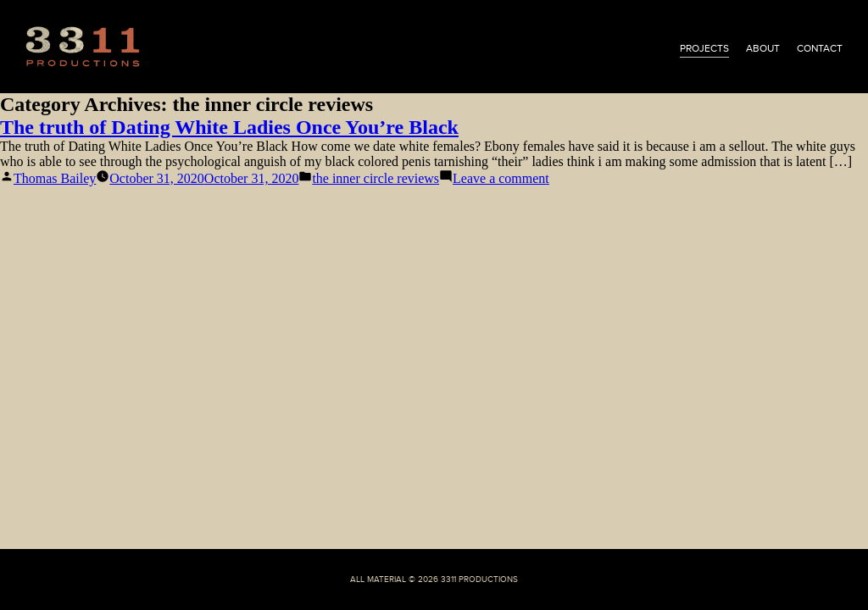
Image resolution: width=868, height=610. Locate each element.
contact (820, 48)
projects (704, 48)
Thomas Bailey (55, 178)
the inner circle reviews (376, 178)
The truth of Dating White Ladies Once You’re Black (229, 127)
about (763, 48)
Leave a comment (501, 178)
